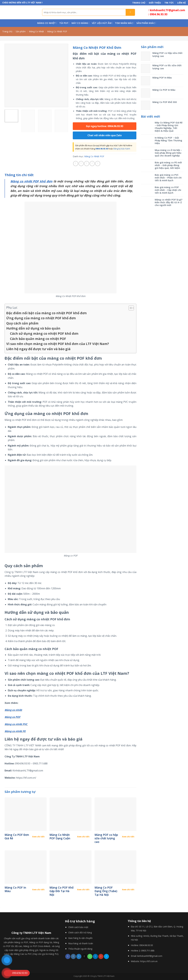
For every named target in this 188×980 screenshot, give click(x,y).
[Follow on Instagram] (73, 956)
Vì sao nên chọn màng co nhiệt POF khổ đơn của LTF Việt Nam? (58, 344)
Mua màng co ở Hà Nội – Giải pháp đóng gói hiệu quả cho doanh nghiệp (168, 153)
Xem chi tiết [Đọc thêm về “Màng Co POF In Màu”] (38, 889)
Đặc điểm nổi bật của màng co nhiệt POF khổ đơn (47, 313)
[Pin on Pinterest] (92, 164)
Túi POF (64, 23)
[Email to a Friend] (87, 164)
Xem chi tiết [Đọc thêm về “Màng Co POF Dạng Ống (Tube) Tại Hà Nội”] (128, 889)
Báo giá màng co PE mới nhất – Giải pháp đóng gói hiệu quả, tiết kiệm (168, 165)
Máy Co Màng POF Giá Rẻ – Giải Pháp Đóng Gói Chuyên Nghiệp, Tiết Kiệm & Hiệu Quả (169, 127)
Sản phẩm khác (146, 23)
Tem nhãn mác (125, 23)
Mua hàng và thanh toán (81, 943)
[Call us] (90, 956)
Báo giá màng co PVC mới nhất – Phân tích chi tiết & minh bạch (168, 178)
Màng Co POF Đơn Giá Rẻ (17, 837)
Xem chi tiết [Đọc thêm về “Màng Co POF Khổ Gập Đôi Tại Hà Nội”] (83, 889)
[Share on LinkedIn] (98, 164)
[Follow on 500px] (106, 956)
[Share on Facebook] (76, 164)
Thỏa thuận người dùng (80, 949)
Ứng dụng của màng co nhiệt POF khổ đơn (41, 318)
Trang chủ (139, 3)
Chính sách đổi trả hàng (80, 933)
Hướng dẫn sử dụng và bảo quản (33, 328)
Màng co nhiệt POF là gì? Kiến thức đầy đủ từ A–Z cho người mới (169, 202)
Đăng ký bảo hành (122, 149)
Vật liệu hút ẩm (102, 23)
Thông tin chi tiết (19, 175)
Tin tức (169, 3)
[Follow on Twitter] (79, 956)
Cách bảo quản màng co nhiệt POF (38, 339)
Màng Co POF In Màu (15, 889)
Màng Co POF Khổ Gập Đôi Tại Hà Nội (62, 891)
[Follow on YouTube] (101, 956)
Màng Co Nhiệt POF (57, 31)
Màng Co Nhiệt (47, 23)
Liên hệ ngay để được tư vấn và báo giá (38, 349)
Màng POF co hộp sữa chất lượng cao (106, 838)
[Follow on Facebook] (68, 956)
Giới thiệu (155, 3)
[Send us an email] (84, 956)
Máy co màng (81, 23)
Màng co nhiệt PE (15, 731)
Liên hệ (181, 3)
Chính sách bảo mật (78, 927)
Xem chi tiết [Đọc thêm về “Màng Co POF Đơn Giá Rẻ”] (38, 837)
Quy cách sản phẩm (22, 323)
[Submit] (130, 12)
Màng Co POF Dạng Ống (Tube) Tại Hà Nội (106, 891)
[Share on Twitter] (81, 164)
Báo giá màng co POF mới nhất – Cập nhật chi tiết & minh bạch (168, 190)
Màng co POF (12, 717)
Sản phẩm (21, 31)
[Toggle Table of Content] (130, 308)
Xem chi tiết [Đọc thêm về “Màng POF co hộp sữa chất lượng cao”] (128, 837)
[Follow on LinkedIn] (95, 956)
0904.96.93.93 (102, 149)
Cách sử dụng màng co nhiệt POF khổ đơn (44, 333)
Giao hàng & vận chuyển (80, 938)
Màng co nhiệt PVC (16, 724)
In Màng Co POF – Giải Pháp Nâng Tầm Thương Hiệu (168, 140)
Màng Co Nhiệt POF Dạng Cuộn (60, 837)
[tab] (19, 175)
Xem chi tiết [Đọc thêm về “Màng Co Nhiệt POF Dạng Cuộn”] (83, 837)
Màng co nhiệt (13, 710)
